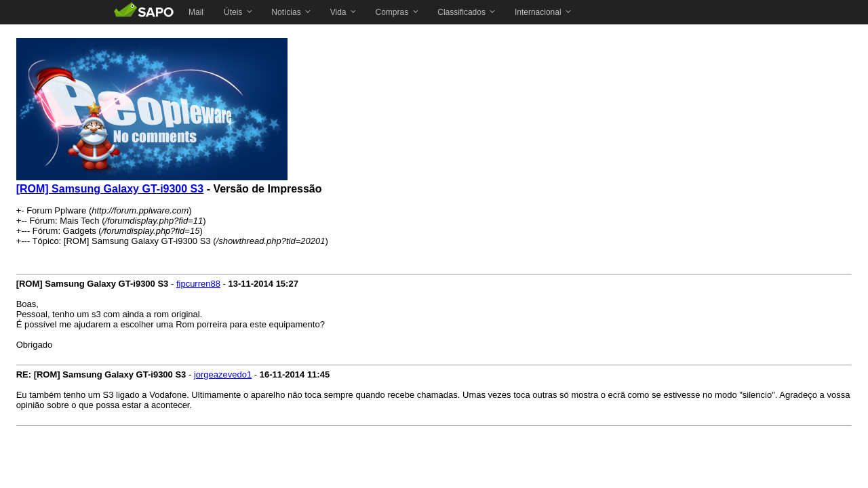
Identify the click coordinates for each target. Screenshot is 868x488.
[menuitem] (196, 12)
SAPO (143, 12)
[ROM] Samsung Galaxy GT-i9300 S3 (110, 189)
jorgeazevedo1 (223, 374)
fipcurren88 (198, 284)
